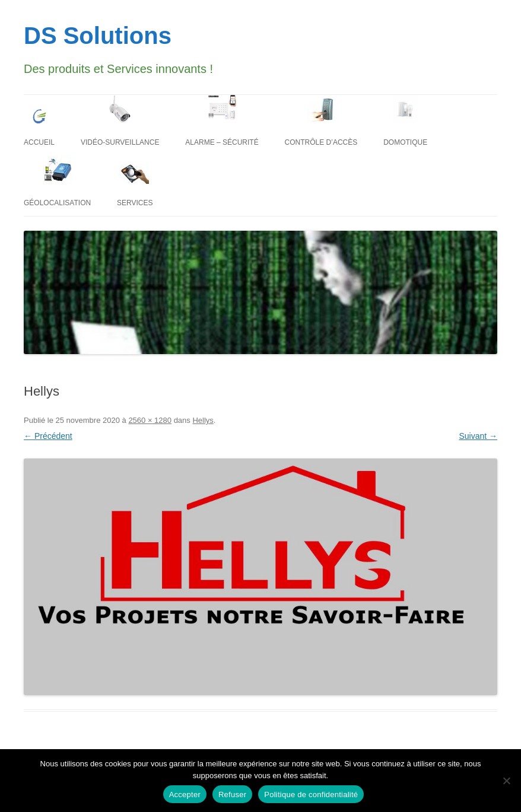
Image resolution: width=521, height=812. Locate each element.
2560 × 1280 (150, 420)
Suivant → (478, 436)
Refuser (232, 795)
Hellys (203, 420)
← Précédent (48, 436)
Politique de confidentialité (311, 795)
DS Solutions (98, 36)
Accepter (185, 795)
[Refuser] (506, 781)
